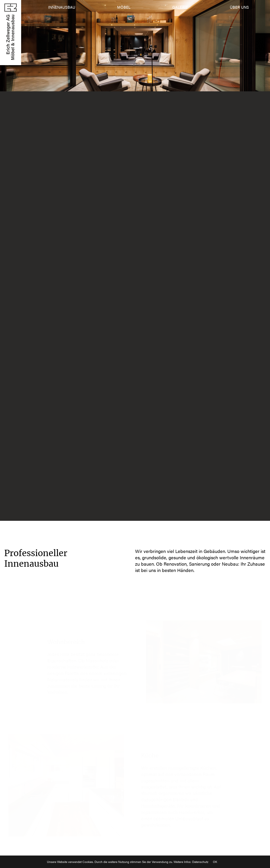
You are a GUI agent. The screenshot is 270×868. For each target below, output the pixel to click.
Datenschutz (200, 862)
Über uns (239, 7)
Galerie (180, 7)
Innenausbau (62, 7)
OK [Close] (215, 862)
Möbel (124, 7)
